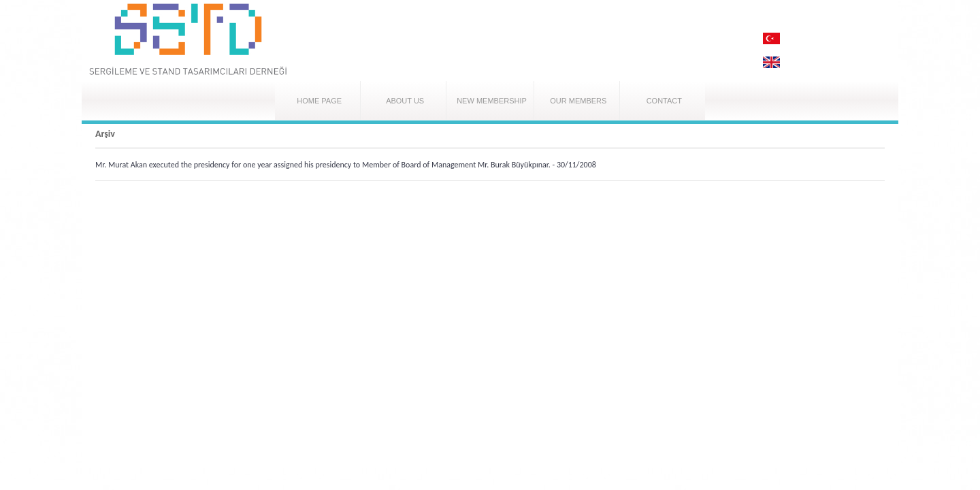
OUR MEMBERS (578, 101)
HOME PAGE (319, 101)
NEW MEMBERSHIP (492, 101)
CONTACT (664, 101)
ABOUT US (405, 101)
